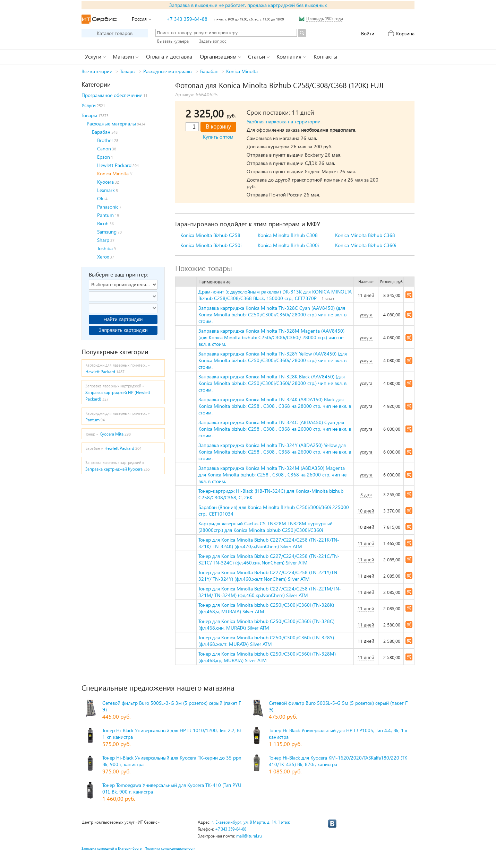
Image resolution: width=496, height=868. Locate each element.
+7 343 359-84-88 (187, 19)
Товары (128, 71)
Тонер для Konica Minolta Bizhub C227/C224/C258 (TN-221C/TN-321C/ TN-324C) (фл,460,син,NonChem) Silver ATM (269, 559)
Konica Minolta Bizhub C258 (210, 235)
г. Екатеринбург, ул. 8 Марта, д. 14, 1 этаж (251, 822)
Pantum (105, 215)
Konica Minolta (242, 71)
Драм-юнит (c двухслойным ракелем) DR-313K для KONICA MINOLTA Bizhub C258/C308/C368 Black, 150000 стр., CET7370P (275, 295)
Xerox (103, 257)
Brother (105, 140)
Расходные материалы (168, 71)
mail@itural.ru (249, 836)
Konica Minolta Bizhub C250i (211, 245)
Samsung (107, 232)
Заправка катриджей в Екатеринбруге (112, 848)
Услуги (89, 105)
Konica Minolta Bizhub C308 (288, 235)
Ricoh (103, 223)
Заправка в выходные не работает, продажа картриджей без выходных (248, 5)
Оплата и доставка (169, 56)
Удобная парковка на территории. (284, 121)
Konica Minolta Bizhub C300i (288, 245)
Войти (368, 33)
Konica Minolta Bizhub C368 (365, 235)
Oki (101, 198)
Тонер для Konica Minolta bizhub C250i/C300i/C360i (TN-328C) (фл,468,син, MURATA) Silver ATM (266, 624)
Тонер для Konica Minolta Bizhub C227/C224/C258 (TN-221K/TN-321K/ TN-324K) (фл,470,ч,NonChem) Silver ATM (269, 543)
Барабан (209, 71)
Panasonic (108, 207)
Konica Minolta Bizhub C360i (366, 245)
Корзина (405, 33)
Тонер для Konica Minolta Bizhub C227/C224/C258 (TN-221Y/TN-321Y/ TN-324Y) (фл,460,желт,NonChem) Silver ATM (269, 576)
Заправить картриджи (123, 330)
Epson (104, 157)
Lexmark (106, 190)
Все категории (97, 71)
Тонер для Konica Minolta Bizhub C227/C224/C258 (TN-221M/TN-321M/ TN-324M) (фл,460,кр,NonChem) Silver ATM (270, 592)
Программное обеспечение (112, 95)
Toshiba (105, 248)
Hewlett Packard (114, 165)
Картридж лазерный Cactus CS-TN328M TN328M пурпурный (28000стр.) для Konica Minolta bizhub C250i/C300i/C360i (266, 527)
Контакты (325, 56)
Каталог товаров (115, 33)
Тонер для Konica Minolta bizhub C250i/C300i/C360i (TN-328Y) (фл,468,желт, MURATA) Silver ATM (266, 641)
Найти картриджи (123, 319)
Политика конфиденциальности (170, 848)
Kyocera (105, 182)
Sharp (103, 240)
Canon (104, 148)
